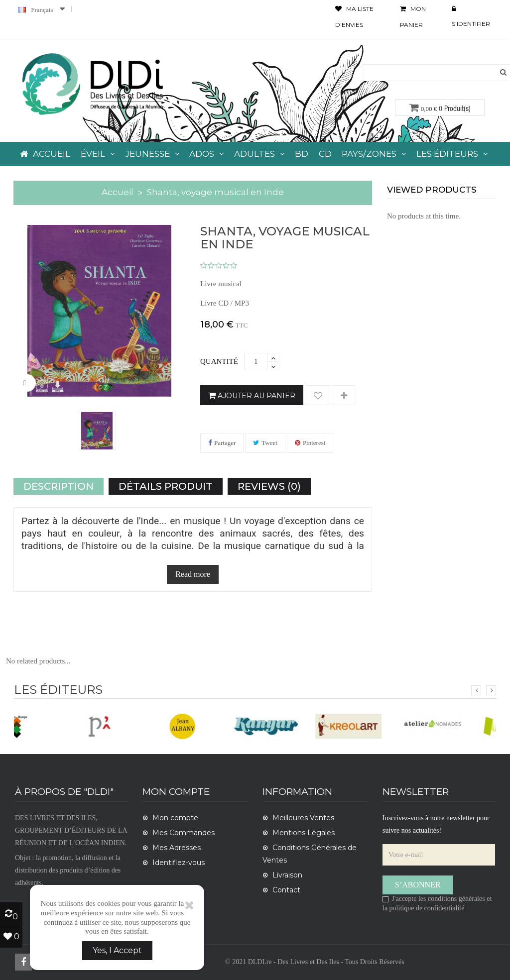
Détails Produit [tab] (166, 486)
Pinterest (314, 443)
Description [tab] (59, 486)
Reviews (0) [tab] (269, 486)
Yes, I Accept (117, 950)
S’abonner (418, 885)
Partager (225, 443)
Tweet (269, 443)
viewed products (432, 190)
